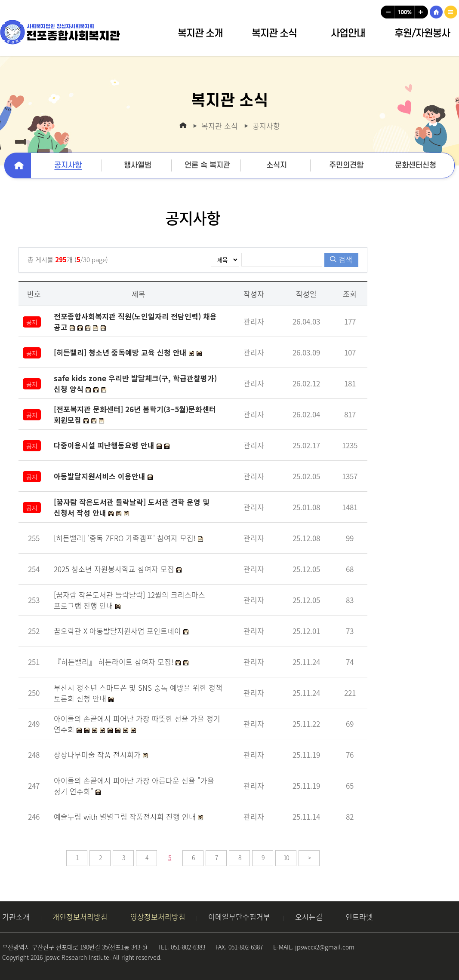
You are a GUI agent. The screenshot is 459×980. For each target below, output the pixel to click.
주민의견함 (346, 165)
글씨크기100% (405, 12)
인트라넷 (359, 917)
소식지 (277, 165)
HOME (436, 12)
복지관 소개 (200, 34)
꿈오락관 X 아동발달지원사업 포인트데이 (119, 631)
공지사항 (68, 165)
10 (286, 857)
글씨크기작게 (388, 12)
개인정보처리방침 (80, 917)
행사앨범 (138, 165)
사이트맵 (451, 12)
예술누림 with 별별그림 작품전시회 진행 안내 (126, 816)
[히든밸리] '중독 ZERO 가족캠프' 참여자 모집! (126, 538)
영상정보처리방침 (158, 917)
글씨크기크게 (422, 12)
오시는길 (309, 917)
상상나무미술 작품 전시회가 (98, 755)
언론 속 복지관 (207, 165)
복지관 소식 (274, 34)
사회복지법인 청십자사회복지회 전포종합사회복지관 (60, 32)
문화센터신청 (416, 165)
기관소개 (16, 917)
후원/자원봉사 (422, 34)
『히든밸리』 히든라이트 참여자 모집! (115, 662)
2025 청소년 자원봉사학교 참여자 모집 (115, 569)
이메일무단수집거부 (240, 917)
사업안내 (348, 34)
